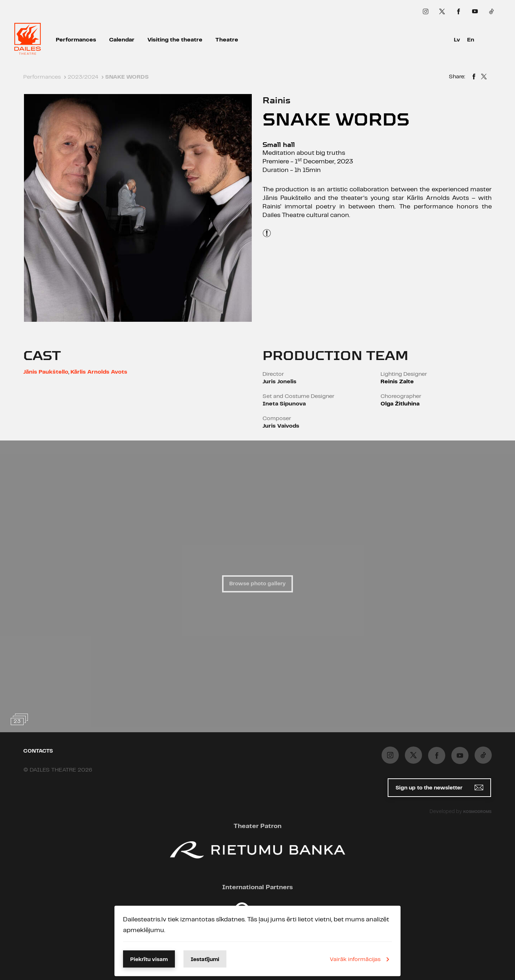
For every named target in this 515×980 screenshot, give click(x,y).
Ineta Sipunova (284, 404)
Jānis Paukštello (46, 372)
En (471, 40)
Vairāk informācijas (361, 959)
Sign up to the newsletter (439, 787)
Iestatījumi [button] (205, 960)
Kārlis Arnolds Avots (99, 372)
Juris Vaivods (281, 426)
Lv (457, 40)
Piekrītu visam (149, 960)
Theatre (227, 40)
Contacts (38, 751)
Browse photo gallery (257, 584)
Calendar (122, 40)
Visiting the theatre (175, 40)
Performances (76, 40)
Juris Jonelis (279, 382)
